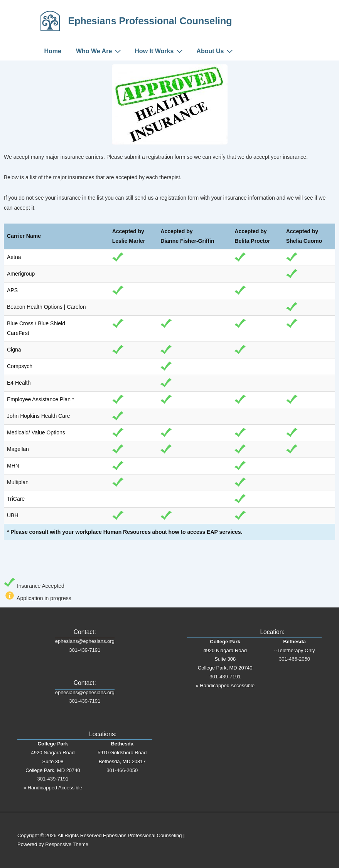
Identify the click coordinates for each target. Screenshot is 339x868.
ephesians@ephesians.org (85, 641)
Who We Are (100, 51)
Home (53, 51)
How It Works (160, 51)
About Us (216, 51)
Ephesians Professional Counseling (150, 21)
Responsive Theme (67, 844)
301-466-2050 (122, 770)
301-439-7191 (85, 650)
